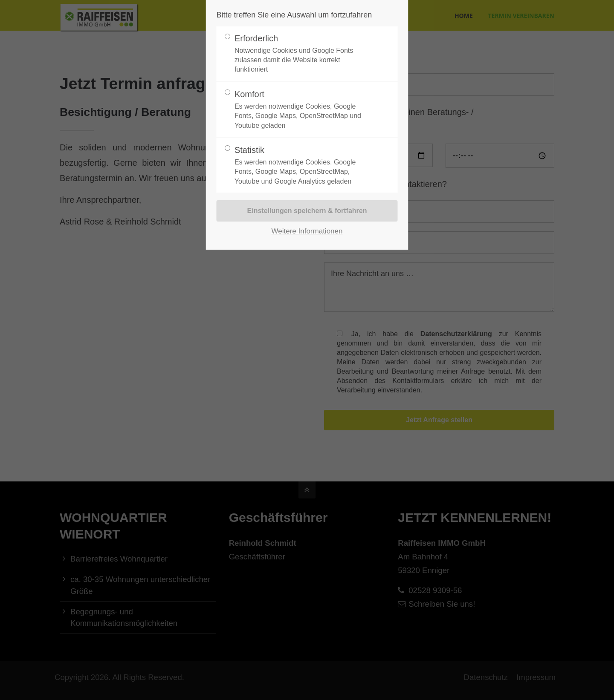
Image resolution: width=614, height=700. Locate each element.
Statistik (304, 166)
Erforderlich (304, 54)
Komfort (304, 110)
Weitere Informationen (307, 231)
